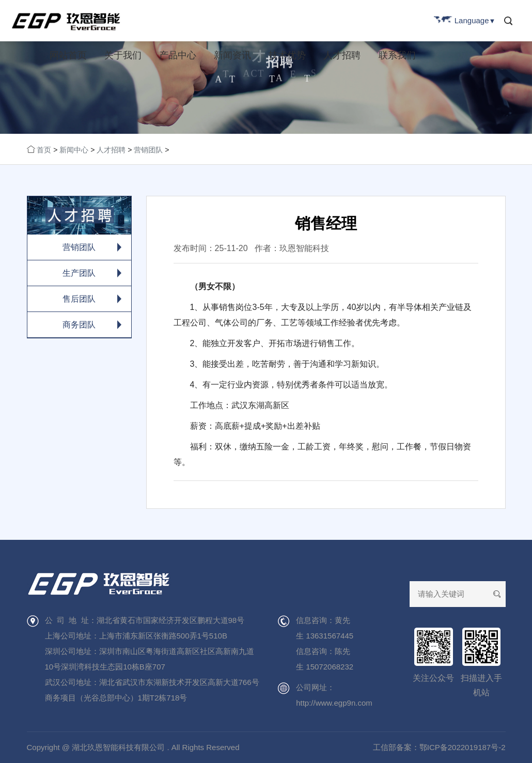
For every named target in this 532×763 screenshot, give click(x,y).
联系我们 (397, 55)
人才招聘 (342, 55)
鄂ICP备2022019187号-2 (463, 747)
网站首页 (68, 55)
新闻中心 (74, 150)
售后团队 (79, 299)
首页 (44, 150)
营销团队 (148, 150)
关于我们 (123, 55)
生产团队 (79, 273)
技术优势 (287, 55)
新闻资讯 (232, 55)
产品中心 (178, 55)
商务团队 (79, 325)
